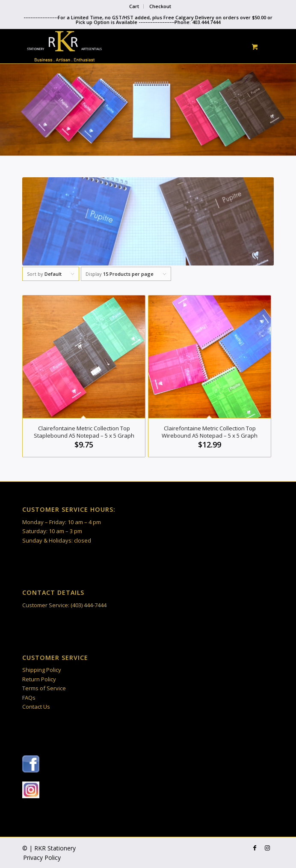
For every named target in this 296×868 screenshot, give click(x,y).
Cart (134, 6)
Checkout (160, 6)
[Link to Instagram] (267, 848)
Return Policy (39, 679)
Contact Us (36, 707)
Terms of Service (44, 688)
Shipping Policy (42, 670)
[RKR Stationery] (123, 46)
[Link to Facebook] (255, 848)
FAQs (29, 698)
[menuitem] (134, 6)
